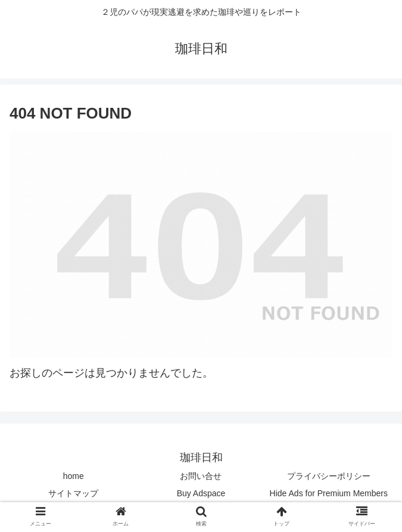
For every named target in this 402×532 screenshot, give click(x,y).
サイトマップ (73, 493)
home (74, 476)
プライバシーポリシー (329, 476)
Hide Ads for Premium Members (329, 493)
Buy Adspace (201, 493)
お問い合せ (201, 476)
